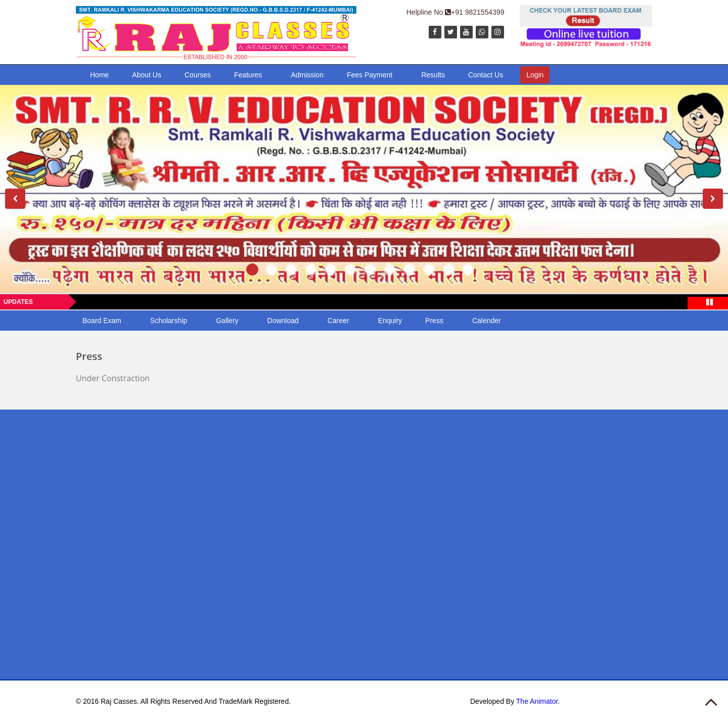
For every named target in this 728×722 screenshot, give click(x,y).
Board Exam (102, 321)
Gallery (227, 321)
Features (248, 75)
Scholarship (169, 321)
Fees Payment (370, 75)
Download (283, 321)
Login (535, 75)
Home (99, 75)
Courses (198, 75)
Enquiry (390, 321)
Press (434, 321)
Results (433, 75)
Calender (487, 321)
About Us (147, 75)
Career (338, 321)
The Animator (537, 701)
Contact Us (486, 75)
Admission (307, 75)
